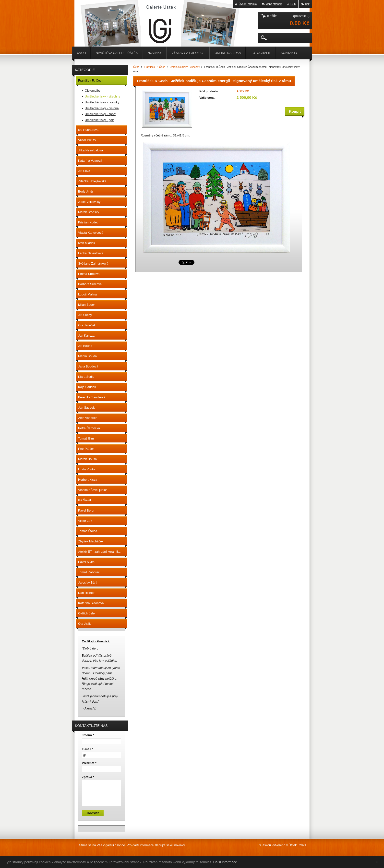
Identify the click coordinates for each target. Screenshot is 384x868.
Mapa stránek (274, 4)
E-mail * (88, 749)
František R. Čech (155, 67)
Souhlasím (378, 862)
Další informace (225, 862)
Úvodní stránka (248, 4)
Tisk (307, 4)
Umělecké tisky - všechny (185, 67)
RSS (293, 4)
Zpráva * (88, 777)
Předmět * (89, 763)
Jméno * (88, 735)
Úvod (136, 67)
